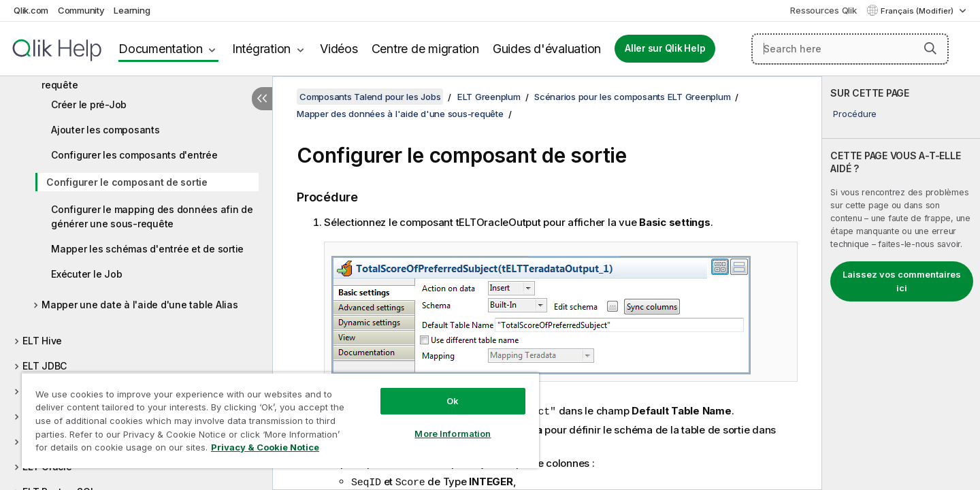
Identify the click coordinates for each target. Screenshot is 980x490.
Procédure (855, 114)
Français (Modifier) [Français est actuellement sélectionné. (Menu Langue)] (918, 11)
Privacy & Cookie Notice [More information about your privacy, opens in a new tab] (265, 447)
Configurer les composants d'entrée (134, 155)
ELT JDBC (45, 366)
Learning (132, 10)
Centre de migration (425, 49)
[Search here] (850, 49)
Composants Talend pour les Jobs (370, 97)
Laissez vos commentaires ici (902, 281)
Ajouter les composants (105, 130)
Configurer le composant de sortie (127, 182)
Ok (453, 401)
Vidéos (339, 49)
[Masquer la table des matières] (262, 99)
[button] (930, 48)
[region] (280, 420)
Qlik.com (31, 10)
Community (81, 10)
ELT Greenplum (489, 97)
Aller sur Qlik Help (665, 48)
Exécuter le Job (86, 274)
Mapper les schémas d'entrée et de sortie (147, 249)
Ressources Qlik (823, 10)
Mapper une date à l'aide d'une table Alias (140, 305)
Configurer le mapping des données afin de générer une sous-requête (152, 216)
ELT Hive (42, 341)
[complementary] (901, 283)
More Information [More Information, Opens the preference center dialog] (453, 434)
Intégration (261, 49)
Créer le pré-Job (89, 104)
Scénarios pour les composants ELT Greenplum (632, 97)
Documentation (161, 49)
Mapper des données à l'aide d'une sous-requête (138, 78)
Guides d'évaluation (547, 49)
